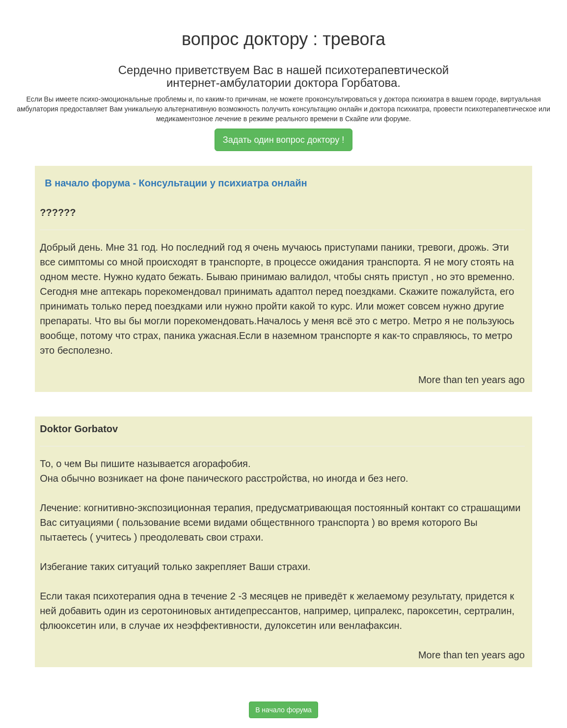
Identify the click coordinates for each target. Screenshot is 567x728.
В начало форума (283, 710)
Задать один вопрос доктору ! (283, 140)
